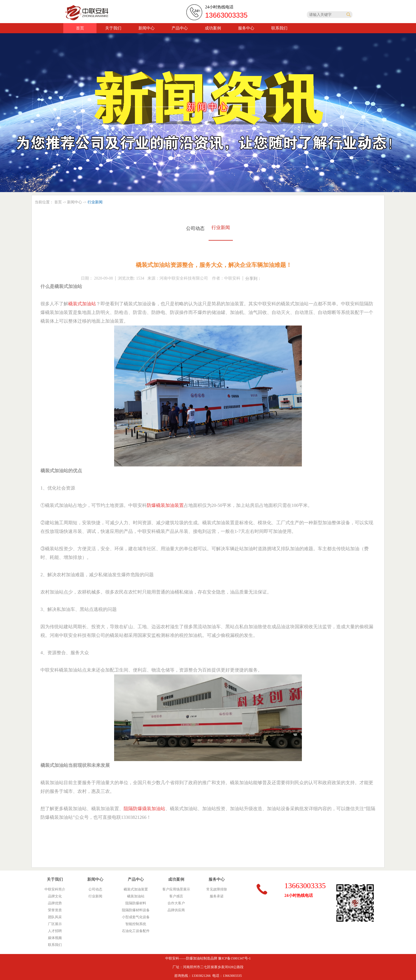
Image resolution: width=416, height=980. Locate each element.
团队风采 (55, 917)
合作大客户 (176, 903)
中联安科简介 (55, 889)
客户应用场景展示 (176, 889)
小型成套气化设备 (136, 917)
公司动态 (195, 228)
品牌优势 (55, 903)
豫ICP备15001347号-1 (234, 958)
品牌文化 (55, 896)
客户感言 (176, 896)
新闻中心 (75, 202)
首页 (80, 28)
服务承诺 (217, 896)
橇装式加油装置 (136, 889)
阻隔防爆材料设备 (136, 910)
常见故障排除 (217, 889)
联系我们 (55, 945)
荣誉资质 (55, 910)
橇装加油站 (136, 896)
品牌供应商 (176, 910)
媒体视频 (55, 938)
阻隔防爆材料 (136, 903)
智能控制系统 (136, 924)
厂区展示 (55, 924)
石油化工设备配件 (136, 931)
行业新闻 (221, 227)
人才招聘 (55, 931)
